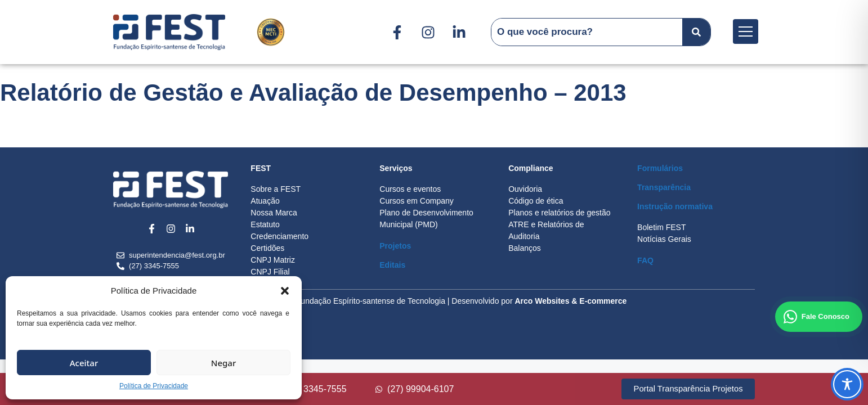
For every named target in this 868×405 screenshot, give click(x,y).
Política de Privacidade (154, 386)
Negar (223, 363)
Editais (392, 265)
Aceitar (84, 363)
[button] (285, 291)
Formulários (660, 168)
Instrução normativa (675, 206)
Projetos (395, 246)
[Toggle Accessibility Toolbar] (847, 384)
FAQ (645, 260)
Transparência (664, 187)
